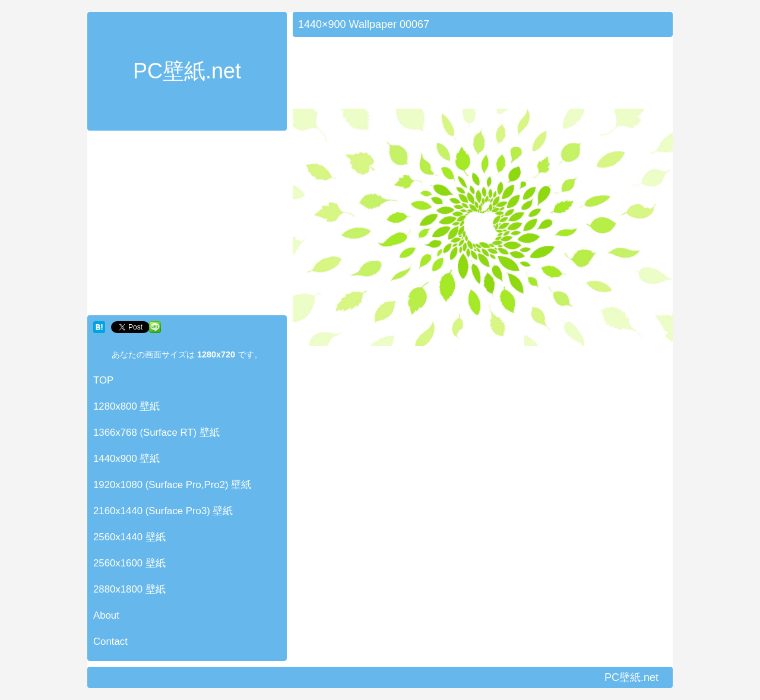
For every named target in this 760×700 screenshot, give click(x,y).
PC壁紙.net (187, 71)
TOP (103, 380)
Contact (110, 642)
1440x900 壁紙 (126, 459)
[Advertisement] (187, 226)
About (106, 615)
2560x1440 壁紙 (129, 537)
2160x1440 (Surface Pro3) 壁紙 (163, 511)
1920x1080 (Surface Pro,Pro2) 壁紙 (172, 485)
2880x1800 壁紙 (129, 589)
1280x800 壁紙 (126, 406)
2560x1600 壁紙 (129, 563)
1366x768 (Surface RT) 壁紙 (156, 433)
